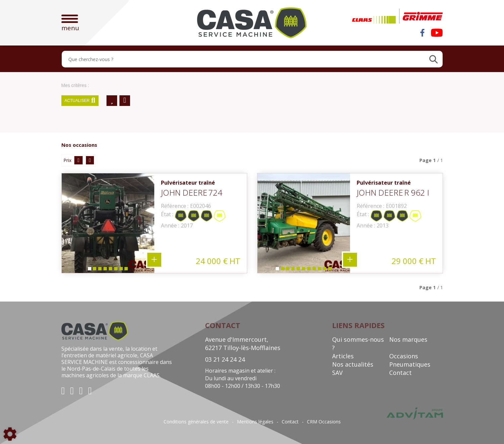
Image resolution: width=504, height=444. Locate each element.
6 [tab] (115, 270)
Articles (343, 356)
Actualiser (80, 101)
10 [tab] (326, 270)
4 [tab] (105, 270)
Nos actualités (353, 364)
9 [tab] (319, 270)
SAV (337, 373)
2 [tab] (94, 270)
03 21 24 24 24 (225, 359)
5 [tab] (110, 270)
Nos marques (408, 339)
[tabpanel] (108, 223)
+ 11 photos (350, 260)
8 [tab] (126, 270)
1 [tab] (89, 270)
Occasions (404, 356)
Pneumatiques (410, 364)
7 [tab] (121, 270)
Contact (400, 373)
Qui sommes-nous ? (358, 344)
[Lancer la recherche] (433, 59)
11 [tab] (331, 270)
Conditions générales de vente (196, 422)
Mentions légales (255, 422)
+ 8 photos (154, 260)
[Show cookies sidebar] (10, 434)
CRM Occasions (324, 422)
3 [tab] (100, 270)
